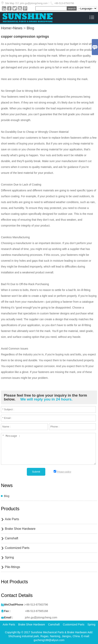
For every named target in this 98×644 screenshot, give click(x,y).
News (18, 28)
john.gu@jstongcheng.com (34, 3)
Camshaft (11, 538)
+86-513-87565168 (36, 611)
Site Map (10, 3)
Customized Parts (17, 548)
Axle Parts (12, 519)
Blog (30, 28)
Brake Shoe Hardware (20, 529)
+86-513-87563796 (64, 3)
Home (6, 28)
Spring (9, 557)
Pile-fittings (12, 567)
